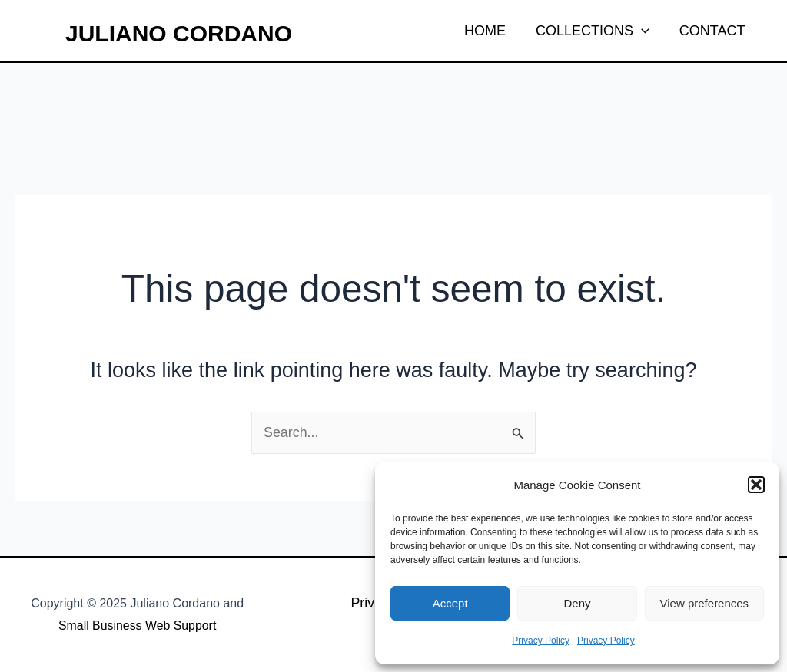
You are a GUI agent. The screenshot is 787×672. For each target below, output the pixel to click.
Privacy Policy (541, 641)
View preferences (705, 603)
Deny (577, 603)
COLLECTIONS (596, 31)
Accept (450, 603)
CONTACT (713, 31)
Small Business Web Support (137, 626)
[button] (756, 485)
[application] (645, 31)
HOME (491, 31)
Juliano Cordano (179, 33)
